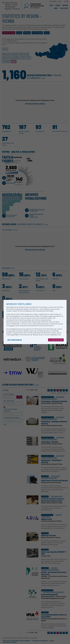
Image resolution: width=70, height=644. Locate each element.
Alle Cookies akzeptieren (56, 340)
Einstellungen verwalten (15, 340)
